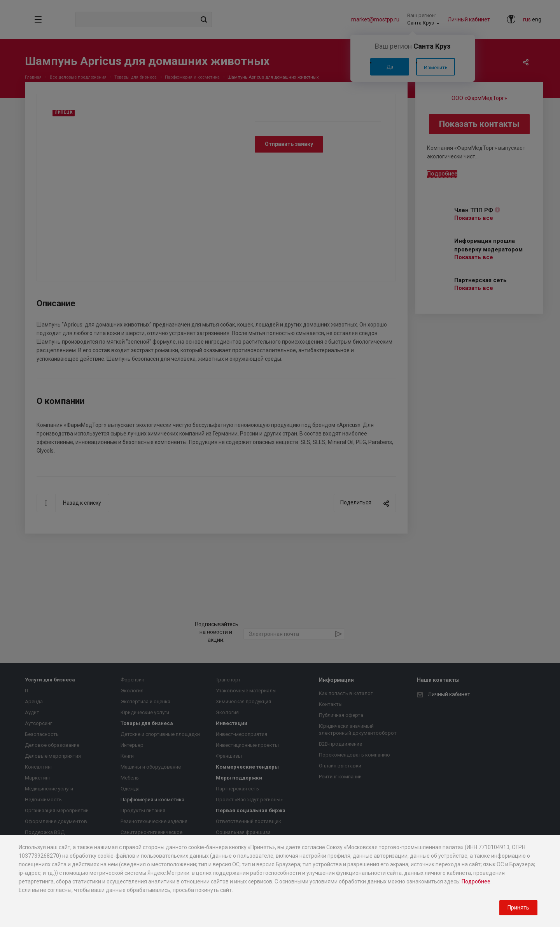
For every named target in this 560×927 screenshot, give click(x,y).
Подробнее (476, 881)
